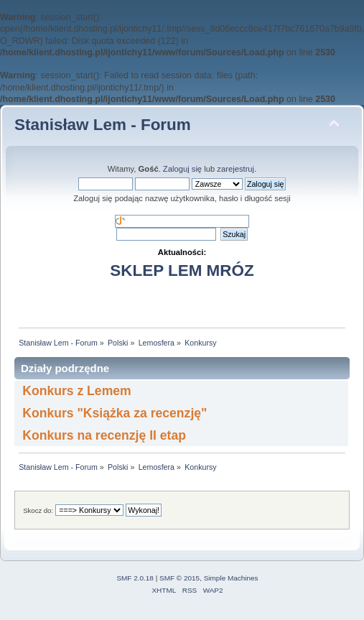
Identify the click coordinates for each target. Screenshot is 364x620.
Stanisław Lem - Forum (103, 125)
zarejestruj (235, 169)
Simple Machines (231, 578)
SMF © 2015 (179, 578)
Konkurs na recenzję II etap (104, 435)
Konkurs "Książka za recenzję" (115, 413)
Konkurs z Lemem (77, 391)
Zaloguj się (182, 169)
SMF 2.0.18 (135, 578)
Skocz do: (38, 510)
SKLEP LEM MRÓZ (182, 270)
